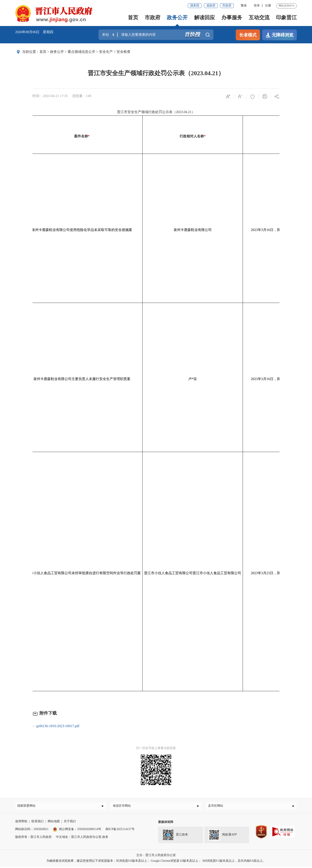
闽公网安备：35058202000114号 (77, 831)
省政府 (211, 6)
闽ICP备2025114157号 (120, 831)
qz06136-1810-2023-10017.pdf (58, 726)
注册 (268, 6)
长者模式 (248, 35)
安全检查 (123, 52)
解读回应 (205, 18)
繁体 (244, 6)
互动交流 (259, 18)
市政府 (227, 6)
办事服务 (232, 18)
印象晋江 (286, 18)
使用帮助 (21, 823)
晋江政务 (175, 837)
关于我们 (70, 823)
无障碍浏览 (279, 35)
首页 (133, 18)
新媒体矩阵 (166, 824)
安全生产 (106, 52)
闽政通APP (223, 837)
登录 (257, 6)
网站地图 (54, 823)
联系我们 (37, 823)
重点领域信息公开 (81, 52)
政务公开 (177, 18)
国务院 (195, 6)
